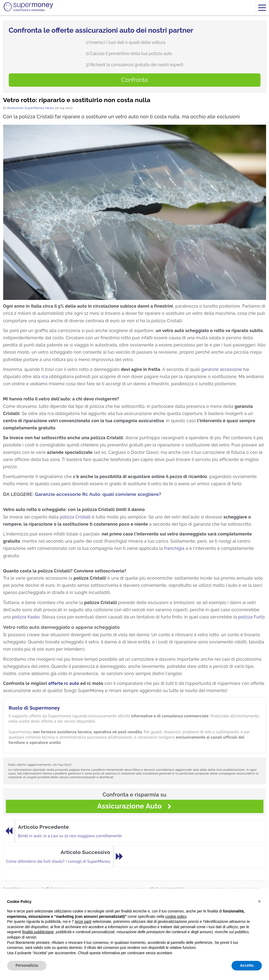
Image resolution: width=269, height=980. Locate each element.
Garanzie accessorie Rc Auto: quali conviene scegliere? (98, 494)
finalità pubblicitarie (38, 932)
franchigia (174, 548)
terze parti (83, 922)
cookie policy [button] (176, 916)
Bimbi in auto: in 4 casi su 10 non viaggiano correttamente (70, 836)
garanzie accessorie (222, 369)
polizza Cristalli (75, 517)
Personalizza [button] (27, 965)
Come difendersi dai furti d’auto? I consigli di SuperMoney (58, 861)
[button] (259, 901)
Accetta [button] (247, 965)
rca (45, 377)
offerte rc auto (64, 683)
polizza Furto (251, 617)
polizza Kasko (26, 617)
